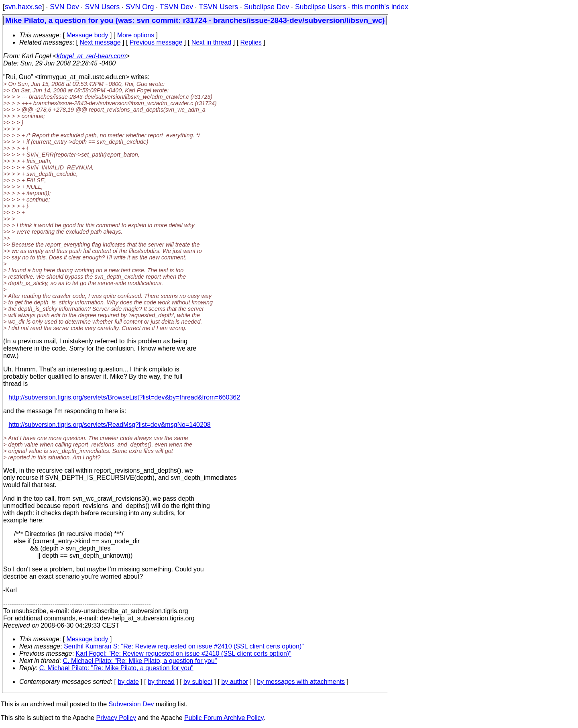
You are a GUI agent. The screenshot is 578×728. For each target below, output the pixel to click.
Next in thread (212, 42)
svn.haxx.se (23, 7)
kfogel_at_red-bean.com (91, 56)
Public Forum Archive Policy (224, 718)
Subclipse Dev (267, 7)
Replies (251, 42)
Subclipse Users (321, 7)
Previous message (156, 42)
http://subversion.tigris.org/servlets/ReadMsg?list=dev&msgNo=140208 (109, 425)
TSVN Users (218, 7)
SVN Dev (64, 7)
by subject (198, 682)
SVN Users (102, 7)
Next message (100, 42)
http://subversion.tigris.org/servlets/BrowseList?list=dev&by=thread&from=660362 (124, 397)
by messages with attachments (301, 682)
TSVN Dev (176, 7)
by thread (161, 682)
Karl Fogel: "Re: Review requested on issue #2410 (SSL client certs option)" (184, 654)
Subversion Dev (131, 704)
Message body (87, 35)
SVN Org (140, 7)
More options (136, 35)
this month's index (380, 7)
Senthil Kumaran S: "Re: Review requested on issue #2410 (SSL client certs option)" (184, 646)
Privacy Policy (116, 718)
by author (235, 682)
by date (128, 682)
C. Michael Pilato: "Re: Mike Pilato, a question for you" (140, 661)
